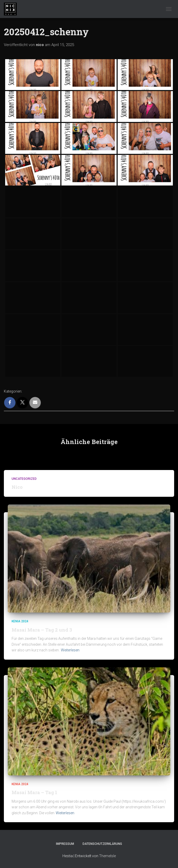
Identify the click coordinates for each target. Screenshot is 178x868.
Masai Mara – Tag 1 (34, 792)
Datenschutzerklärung (102, 844)
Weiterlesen (70, 650)
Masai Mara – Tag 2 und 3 (42, 630)
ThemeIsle (107, 856)
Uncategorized (24, 479)
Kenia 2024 (20, 621)
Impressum (65, 844)
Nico (17, 487)
